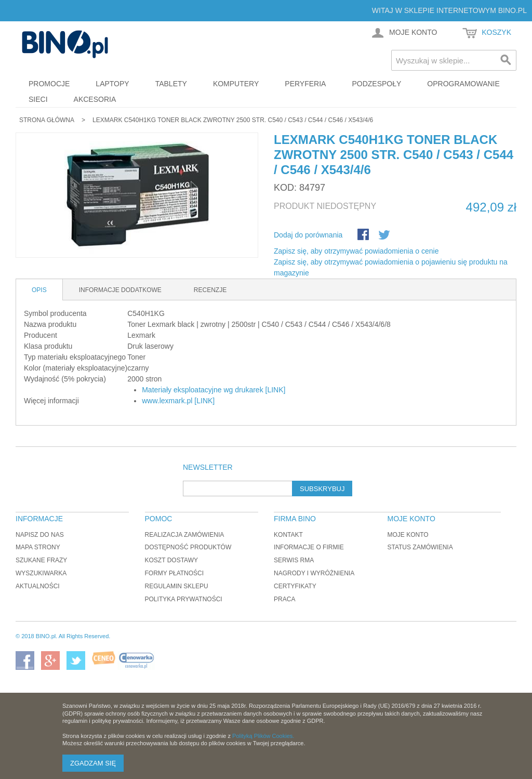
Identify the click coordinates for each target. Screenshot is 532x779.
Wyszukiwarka (41, 573)
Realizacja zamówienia (185, 535)
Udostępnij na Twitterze (385, 235)
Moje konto (408, 535)
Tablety (171, 84)
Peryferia (305, 84)
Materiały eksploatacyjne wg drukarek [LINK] (214, 390)
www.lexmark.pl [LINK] (178, 401)
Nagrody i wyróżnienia (314, 573)
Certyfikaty (295, 586)
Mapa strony (38, 547)
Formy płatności (175, 573)
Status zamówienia (420, 547)
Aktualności (38, 586)
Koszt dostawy (171, 560)
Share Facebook (364, 235)
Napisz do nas (40, 535)
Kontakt (288, 535)
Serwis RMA (294, 560)
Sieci (38, 99)
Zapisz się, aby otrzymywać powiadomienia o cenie (356, 251)
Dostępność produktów (188, 547)
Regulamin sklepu (177, 586)
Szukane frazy (41, 560)
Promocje (49, 84)
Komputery (236, 84)
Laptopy (112, 84)
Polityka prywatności (184, 599)
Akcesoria (95, 99)
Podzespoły (376, 84)
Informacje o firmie (309, 547)
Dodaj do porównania (308, 235)
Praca (284, 599)
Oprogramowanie (463, 84)
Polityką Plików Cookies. (263, 736)
